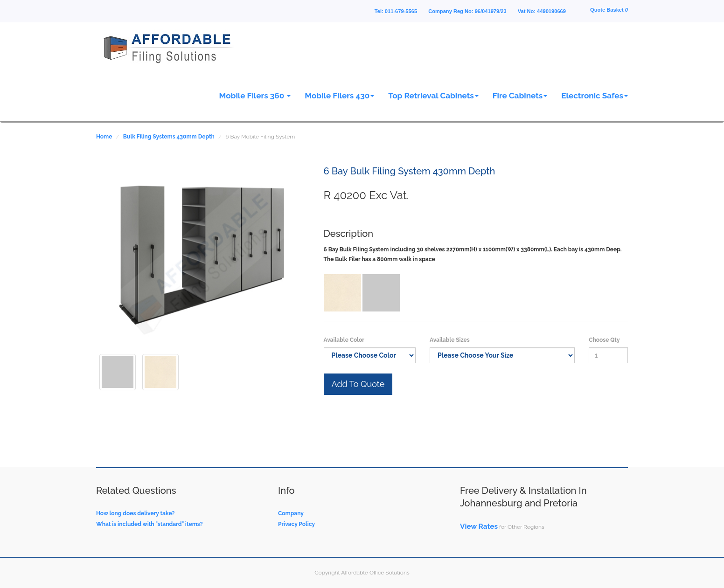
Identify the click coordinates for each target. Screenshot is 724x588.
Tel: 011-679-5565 (396, 11)
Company (291, 513)
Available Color (344, 340)
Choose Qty (604, 340)
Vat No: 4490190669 (542, 11)
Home (104, 137)
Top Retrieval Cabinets (433, 96)
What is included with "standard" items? (150, 524)
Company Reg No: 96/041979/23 (467, 11)
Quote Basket (609, 10)
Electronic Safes (595, 96)
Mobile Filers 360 (255, 96)
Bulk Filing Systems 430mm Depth (169, 137)
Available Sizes (450, 340)
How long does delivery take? (135, 513)
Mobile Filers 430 (339, 96)
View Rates (479, 526)
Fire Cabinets (520, 96)
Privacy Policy (296, 524)
